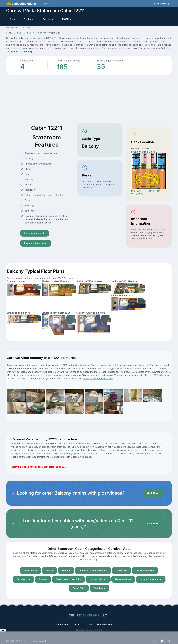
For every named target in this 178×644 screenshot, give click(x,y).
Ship (13, 19)
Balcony (43, 33)
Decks (27, 19)
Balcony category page (36, 243)
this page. (94, 560)
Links (45, 4)
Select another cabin (35, 233)
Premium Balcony (98, 579)
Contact (79, 624)
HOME (9, 33)
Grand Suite (99, 588)
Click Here (153, 493)
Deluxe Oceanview (145, 570)
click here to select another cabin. (62, 450)
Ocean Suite (79, 588)
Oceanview (121, 570)
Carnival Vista (31, 33)
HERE (155, 375)
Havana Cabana (123, 579)
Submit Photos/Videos (101, 624)
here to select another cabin (98, 379)
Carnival (18, 33)
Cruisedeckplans (23, 4)
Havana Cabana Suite (151, 579)
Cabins (46, 19)
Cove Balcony (24, 579)
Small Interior (31, 570)
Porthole (66, 570)
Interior (50, 570)
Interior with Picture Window (93, 570)
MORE (65, 19)
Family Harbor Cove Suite (68, 579)
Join (120, 624)
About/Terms (63, 624)
